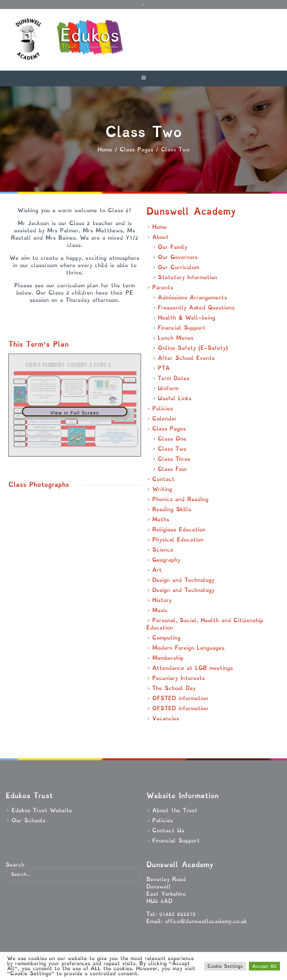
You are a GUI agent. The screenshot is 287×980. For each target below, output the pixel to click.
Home (105, 149)
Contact (163, 479)
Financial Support (182, 328)
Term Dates (174, 378)
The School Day (174, 688)
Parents (163, 287)
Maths (161, 519)
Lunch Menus (176, 338)
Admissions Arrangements (192, 297)
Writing (162, 489)
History (162, 600)
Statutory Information (188, 277)
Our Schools (28, 820)
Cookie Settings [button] (225, 966)
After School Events (186, 358)
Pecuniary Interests (179, 678)
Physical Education (178, 539)
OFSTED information (180, 698)
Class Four (173, 469)
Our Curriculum (179, 267)
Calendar (164, 418)
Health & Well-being (187, 318)
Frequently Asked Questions (196, 307)
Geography (166, 560)
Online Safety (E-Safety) (193, 348)
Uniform (168, 388)
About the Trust (175, 810)
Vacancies (166, 718)
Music (160, 610)
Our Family (173, 247)
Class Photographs (39, 484)
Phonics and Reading (180, 499)
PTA (164, 368)
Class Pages (136, 149)
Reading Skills (172, 509)
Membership (168, 658)
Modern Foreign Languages (188, 648)
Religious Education (179, 529)
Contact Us (168, 830)
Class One (172, 439)
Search (15, 865)
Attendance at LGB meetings (193, 668)
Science (163, 550)
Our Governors (178, 257)
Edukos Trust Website (42, 810)
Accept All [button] (264, 966)
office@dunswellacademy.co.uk (206, 921)
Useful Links (175, 398)
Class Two (172, 449)
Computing (166, 638)
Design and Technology (183, 580)
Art (157, 570)
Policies (163, 408)
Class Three (174, 459)
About (160, 237)
